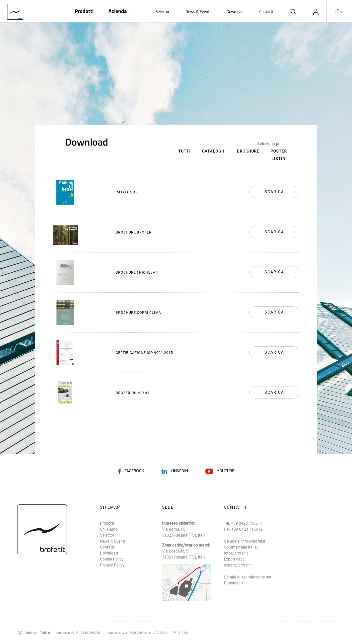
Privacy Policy (112, 565)
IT (337, 11)
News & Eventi (198, 11)
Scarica (274, 192)
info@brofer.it (253, 541)
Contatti (266, 11)
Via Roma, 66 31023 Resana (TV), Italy (184, 532)
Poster (279, 151)
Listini (279, 159)
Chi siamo (109, 529)
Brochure (248, 151)
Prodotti (84, 11)
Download (235, 11)
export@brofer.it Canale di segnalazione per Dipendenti (248, 574)
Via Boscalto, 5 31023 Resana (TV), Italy (184, 554)
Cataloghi (214, 151)
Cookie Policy (112, 559)
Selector (163, 11)
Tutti (184, 151)
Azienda (118, 11)
